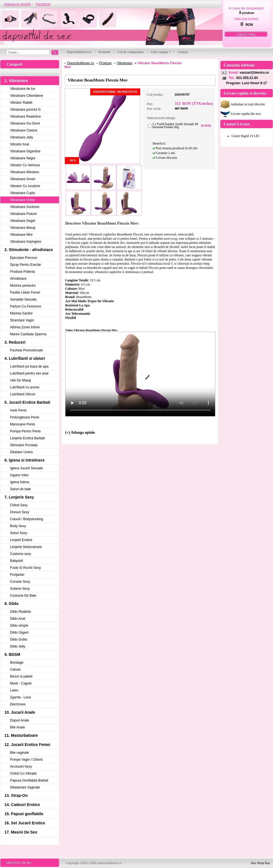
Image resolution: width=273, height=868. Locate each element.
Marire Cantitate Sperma (28, 334)
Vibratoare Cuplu (23, 193)
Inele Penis (18, 410)
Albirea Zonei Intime (25, 327)
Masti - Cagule (21, 683)
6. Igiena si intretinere (25, 460)
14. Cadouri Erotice (22, 805)
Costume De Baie (23, 596)
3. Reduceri (15, 342)
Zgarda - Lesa (20, 697)
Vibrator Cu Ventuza (25, 165)
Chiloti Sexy (19, 505)
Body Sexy (18, 526)
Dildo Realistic (21, 612)
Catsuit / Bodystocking (27, 519)
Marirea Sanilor (21, 313)
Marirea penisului (23, 286)
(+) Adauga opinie (80, 432)
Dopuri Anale (20, 720)
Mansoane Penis (22, 424)
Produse (105, 63)
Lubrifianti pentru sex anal (29, 373)
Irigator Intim (19, 475)
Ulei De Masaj (20, 380)
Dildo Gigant (19, 633)
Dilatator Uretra (21, 452)
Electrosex (18, 704)
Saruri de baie (20, 489)
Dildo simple (19, 626)
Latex (14, 690)
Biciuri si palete (21, 676)
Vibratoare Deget (23, 221)
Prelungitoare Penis (25, 417)
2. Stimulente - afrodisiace (29, 250)
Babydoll (16, 561)
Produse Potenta (22, 272)
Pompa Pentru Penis (25, 431)
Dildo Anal (18, 619)
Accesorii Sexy (21, 767)
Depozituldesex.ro (81, 63)
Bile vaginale (19, 753)
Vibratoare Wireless (25, 172)
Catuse (15, 669)
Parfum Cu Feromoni (25, 306)
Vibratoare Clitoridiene (27, 96)
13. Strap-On (16, 795)
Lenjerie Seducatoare (26, 547)
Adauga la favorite (17, 4)
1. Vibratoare (16, 81)
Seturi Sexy (19, 533)
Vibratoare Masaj (23, 228)
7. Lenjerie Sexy (19, 497)
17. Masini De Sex (21, 832)
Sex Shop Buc (260, 863)
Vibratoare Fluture (23, 214)
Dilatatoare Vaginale (25, 787)
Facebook (43, 4)
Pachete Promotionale (26, 350)
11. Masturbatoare (21, 735)
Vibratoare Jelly (22, 137)
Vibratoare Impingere (26, 242)
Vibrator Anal (20, 144)
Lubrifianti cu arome (25, 387)
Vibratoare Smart (23, 179)
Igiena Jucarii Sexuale (26, 468)
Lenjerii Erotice (21, 540)
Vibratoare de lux (23, 89)
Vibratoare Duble (23, 200)
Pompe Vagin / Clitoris (26, 760)
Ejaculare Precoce (24, 258)
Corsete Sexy (20, 582)
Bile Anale (17, 727)
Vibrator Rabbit (21, 103)
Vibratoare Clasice (24, 130)
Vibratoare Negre (23, 158)
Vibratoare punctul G (25, 110)
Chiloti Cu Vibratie (23, 773)
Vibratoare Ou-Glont (25, 123)
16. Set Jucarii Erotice (25, 823)
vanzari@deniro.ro (254, 73)
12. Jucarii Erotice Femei (27, 745)
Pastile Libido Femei (25, 292)
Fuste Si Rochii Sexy (25, 568)
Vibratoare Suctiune (25, 207)
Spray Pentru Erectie (25, 265)
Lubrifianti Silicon (23, 394)
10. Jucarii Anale (20, 712)
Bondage (17, 663)
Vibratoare (125, 63)
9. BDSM (12, 654)
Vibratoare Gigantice (25, 151)
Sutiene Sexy (20, 589)
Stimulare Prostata (24, 445)
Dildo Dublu (19, 639)
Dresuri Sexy (20, 512)
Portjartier (17, 575)
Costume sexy (21, 554)
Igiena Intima (20, 482)
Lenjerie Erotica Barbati (27, 438)
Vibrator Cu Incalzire (25, 186)
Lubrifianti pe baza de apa (29, 366)
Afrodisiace (18, 279)
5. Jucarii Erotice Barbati (27, 402)
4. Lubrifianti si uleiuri (25, 358)
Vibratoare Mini (21, 235)
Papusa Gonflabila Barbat (29, 780)
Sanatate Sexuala (23, 299)
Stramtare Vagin (22, 320)
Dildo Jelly (18, 646)
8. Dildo (12, 604)
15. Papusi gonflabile (24, 814)
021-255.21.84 (247, 78)
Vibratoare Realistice (25, 116)
